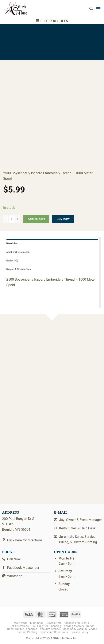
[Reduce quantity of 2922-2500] (6, 219)
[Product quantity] (12, 219)
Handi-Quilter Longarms (22, 629)
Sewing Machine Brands (79, 626)
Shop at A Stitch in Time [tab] (19, 269)
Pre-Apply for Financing (47, 626)
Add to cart (36, 219)
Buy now (63, 219)
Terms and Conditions (54, 632)
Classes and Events (77, 623)
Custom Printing (27, 632)
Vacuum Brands (50, 629)
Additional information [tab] (18, 252)
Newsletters (54, 623)
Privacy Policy (80, 632)
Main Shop (37, 623)
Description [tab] (12, 244)
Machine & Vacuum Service (80, 629)
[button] (91, 9)
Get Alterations (19, 626)
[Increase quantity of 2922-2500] (18, 219)
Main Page (21, 623)
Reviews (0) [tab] (12, 261)
